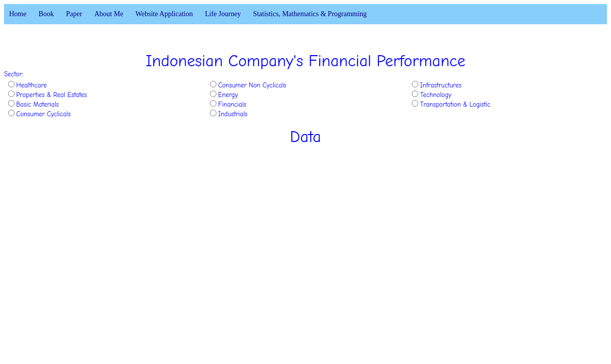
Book (46, 14)
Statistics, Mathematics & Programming (310, 14)
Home (18, 14)
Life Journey (223, 14)
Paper (74, 14)
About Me (108, 14)
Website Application (164, 14)
